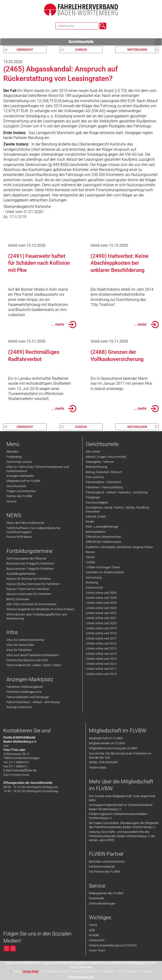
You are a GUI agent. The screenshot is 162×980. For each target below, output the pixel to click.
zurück (81, 50)
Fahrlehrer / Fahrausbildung (104, 487)
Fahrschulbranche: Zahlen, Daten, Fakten (34, 665)
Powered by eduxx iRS (81, 977)
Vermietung (94, 577)
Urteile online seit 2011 (101, 669)
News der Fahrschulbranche (25, 523)
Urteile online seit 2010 (101, 674)
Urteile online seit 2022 (101, 613)
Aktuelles (13, 452)
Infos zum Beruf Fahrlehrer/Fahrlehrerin (33, 655)
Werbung (92, 582)
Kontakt (94, 935)
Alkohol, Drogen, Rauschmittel (106, 457)
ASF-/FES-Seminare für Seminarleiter (31, 604)
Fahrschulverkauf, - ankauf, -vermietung (33, 702)
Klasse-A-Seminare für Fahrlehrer (29, 594)
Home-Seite (31, 971)
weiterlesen (137, 50)
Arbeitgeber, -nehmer (100, 462)
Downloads (96, 898)
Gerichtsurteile (115, 42)
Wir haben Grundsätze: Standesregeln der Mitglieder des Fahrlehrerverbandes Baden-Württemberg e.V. (124, 825)
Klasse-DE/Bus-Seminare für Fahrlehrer (33, 584)
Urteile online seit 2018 (101, 633)
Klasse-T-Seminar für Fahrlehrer (28, 589)
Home (93, 925)
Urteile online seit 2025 (101, 598)
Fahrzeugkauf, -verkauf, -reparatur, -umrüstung (117, 492)
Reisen (90, 552)
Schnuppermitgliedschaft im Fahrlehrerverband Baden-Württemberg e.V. (121, 807)
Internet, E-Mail (96, 517)
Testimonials (98, 767)
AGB (92, 930)
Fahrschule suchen (19, 462)
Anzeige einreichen (19, 707)
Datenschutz (94, 587)
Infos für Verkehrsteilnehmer (25, 640)
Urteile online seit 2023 (101, 608)
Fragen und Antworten (21, 491)
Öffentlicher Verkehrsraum (104, 542)
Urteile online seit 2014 (101, 654)
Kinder (90, 522)
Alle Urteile (93, 452)
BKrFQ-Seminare (18, 599)
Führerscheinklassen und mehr (27, 660)
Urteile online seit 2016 (101, 643)
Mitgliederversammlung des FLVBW (113, 748)
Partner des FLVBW (19, 496)
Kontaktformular (20, 775)
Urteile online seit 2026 (101, 593)
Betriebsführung (96, 467)
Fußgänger (93, 497)
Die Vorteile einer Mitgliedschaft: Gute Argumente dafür (122, 798)
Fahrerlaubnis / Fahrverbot (103, 482)
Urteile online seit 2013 (101, 659)
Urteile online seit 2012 (101, 664)
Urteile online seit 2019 (101, 628)
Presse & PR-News (19, 537)
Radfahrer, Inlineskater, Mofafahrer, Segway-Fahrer (119, 547)
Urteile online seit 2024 (101, 603)
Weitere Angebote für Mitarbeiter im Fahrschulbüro (40, 609)
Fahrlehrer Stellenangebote (25, 687)
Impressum (97, 940)
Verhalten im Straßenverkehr (105, 572)
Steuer (90, 557)
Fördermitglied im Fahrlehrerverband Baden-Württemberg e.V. (118, 816)
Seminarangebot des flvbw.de (26, 558)
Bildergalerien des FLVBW (106, 893)
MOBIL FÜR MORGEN (103, 762)
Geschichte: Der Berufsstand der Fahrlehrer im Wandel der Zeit (120, 755)
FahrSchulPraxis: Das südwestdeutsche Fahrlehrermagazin (33, 530)
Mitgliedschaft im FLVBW (23, 481)
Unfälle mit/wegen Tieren (103, 567)
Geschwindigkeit (97, 502)
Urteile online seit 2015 (101, 648)
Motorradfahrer (96, 532)
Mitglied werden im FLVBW (107, 743)
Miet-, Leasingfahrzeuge (102, 527)
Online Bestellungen (102, 903)
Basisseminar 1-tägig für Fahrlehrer (30, 569)
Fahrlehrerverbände (102, 867)
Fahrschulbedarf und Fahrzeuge (28, 697)
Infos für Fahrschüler (20, 645)
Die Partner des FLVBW (104, 872)
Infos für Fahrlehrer (19, 650)
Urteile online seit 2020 (101, 623)
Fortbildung (14, 457)
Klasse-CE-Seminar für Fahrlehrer (29, 579)
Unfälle (91, 562)
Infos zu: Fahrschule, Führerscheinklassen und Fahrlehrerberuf (38, 469)
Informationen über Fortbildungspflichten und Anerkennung (37, 616)
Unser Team (97, 950)
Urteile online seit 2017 (101, 638)
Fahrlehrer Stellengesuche (24, 692)
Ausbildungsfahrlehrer (21, 574)
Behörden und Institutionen (107, 862)
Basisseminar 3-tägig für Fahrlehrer (30, 563)
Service (11, 501)
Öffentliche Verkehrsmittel (103, 537)
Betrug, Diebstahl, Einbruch (104, 472)
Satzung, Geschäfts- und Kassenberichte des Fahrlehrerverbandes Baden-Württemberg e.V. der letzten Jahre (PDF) (122, 836)
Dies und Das (95, 477)
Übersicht (25, 50)
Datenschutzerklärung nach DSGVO (113, 945)
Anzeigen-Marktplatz (20, 476)
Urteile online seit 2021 (101, 618)
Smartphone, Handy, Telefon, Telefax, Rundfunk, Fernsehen (118, 510)
